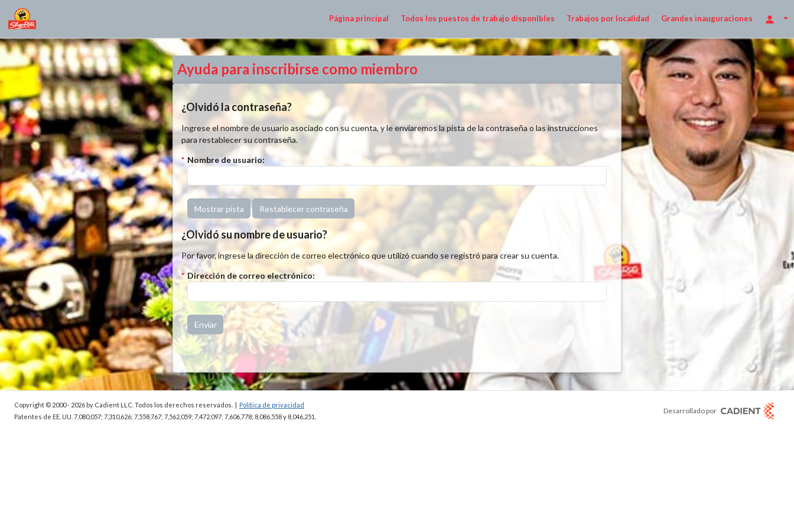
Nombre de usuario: (226, 160)
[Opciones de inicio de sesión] (776, 19)
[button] (219, 208)
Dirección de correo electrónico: (251, 275)
